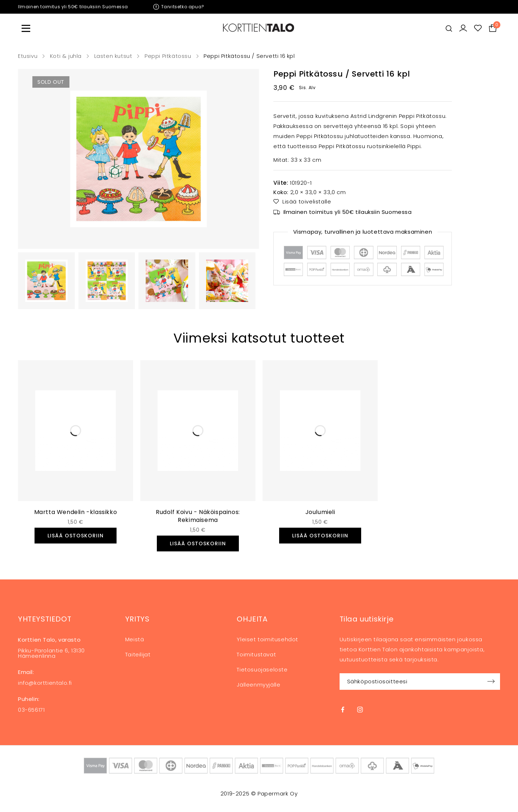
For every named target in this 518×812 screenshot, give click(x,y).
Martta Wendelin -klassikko (76, 512)
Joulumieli (320, 512)
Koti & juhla (66, 56)
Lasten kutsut (113, 56)
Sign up (491, 682)
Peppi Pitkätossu (168, 56)
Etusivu (28, 56)
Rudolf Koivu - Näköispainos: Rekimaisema (198, 516)
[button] (76, 536)
